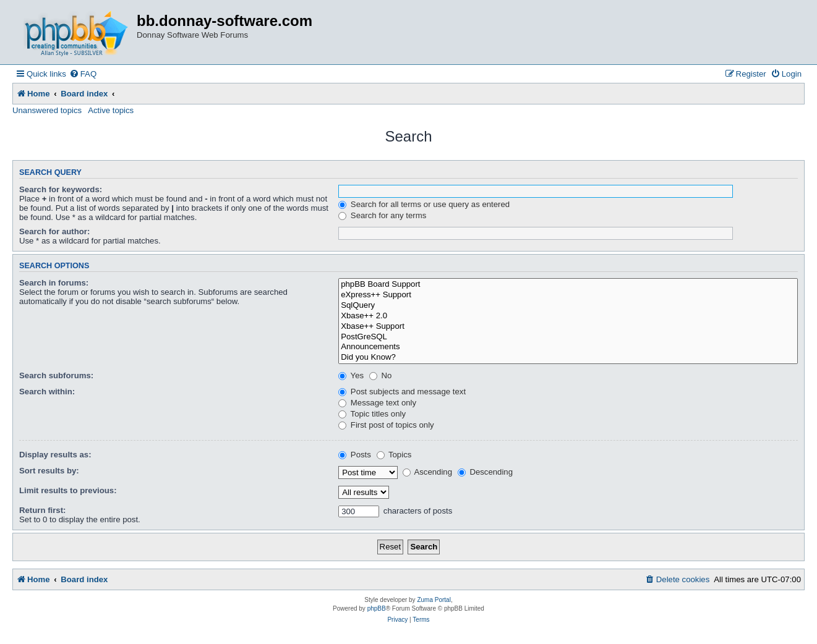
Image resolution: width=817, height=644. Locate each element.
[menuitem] (83, 74)
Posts (355, 455)
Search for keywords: (61, 189)
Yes (351, 375)
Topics (394, 455)
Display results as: (55, 455)
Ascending (428, 472)
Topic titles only (372, 414)
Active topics (111, 110)
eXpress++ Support (568, 295)
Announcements (568, 347)
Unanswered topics (47, 110)
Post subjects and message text (402, 392)
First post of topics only (386, 425)
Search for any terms (382, 215)
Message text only (377, 403)
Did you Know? (568, 358)
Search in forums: (54, 283)
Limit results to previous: (68, 490)
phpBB (377, 608)
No (381, 375)
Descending (485, 472)
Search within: (47, 392)
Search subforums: (56, 375)
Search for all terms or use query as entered (424, 204)
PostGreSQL (568, 337)
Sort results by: (49, 471)
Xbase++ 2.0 (568, 316)
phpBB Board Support (568, 285)
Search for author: (54, 231)
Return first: (42, 510)
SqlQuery (568, 306)
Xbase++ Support (568, 327)
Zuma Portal (434, 600)
